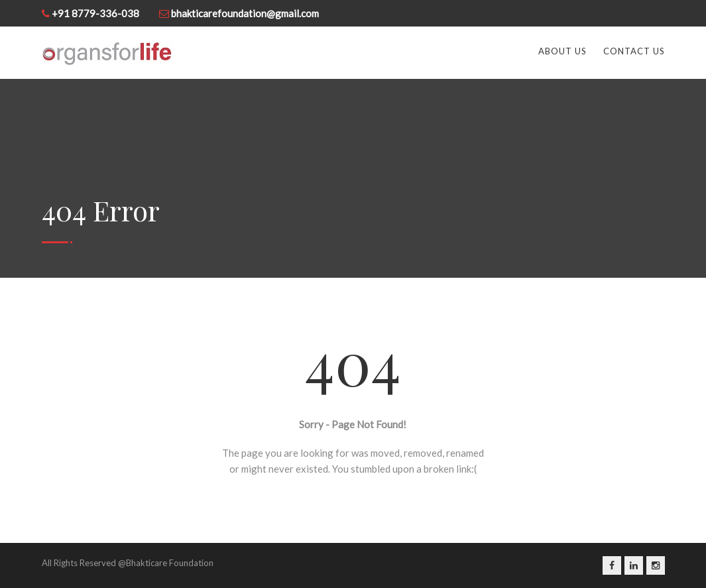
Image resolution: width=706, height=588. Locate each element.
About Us (562, 51)
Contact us (634, 51)
